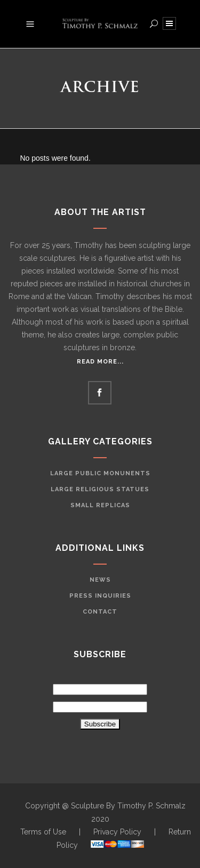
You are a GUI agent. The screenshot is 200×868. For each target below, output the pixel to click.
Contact (100, 612)
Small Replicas (100, 505)
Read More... (100, 362)
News (100, 580)
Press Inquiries (100, 596)
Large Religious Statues (100, 489)
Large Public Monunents (100, 473)
